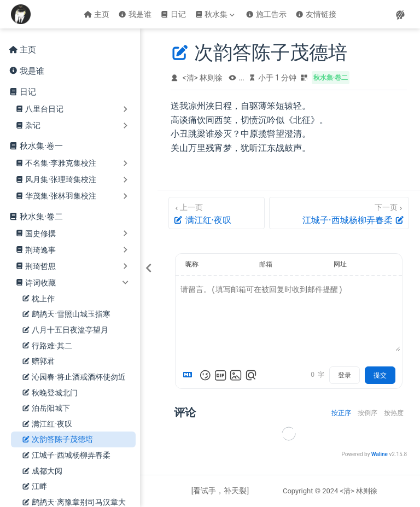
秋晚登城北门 (50, 393)
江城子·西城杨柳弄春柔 (66, 455)
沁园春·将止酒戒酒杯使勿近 (74, 377)
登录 (345, 375)
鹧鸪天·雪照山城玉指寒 (66, 314)
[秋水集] (216, 14)
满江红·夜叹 (47, 424)
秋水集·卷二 (41, 217)
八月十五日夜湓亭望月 (65, 330)
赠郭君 (38, 361)
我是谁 (135, 14)
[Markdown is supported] (190, 375)
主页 (97, 14)
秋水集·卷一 (41, 146)
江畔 (34, 486)
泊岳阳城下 (46, 408)
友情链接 (316, 14)
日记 (173, 14)
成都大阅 (42, 471)
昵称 (192, 264)
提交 (380, 375)
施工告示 (266, 14)
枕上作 (38, 299)
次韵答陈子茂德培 (57, 439)
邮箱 (266, 264)
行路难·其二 (47, 346)
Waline (380, 454)
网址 (340, 264)
